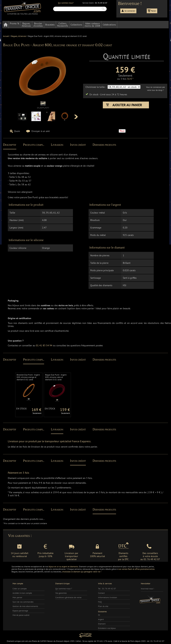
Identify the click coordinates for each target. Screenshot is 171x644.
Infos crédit (78, 145)
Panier (154, 11)
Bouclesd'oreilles (38, 25)
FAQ (100, 602)
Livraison (57, 145)
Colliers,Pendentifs (63, 25)
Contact (101, 593)
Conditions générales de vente (68, 597)
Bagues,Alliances (26, 25)
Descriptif (10, 145)
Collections (76, 25)
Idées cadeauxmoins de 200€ (92, 25)
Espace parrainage (20, 611)
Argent (101, 619)
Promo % (15, 23)
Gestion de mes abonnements (25, 606)
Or (99, 615)
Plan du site (103, 606)
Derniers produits (104, 145)
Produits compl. (34, 145)
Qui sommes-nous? (66, 3)
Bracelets (50, 25)
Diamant (102, 624)
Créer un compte (20, 589)
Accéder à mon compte (22, 593)
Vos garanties (61, 593)
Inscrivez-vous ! (147, 589)
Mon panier (17, 597)
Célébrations (109, 25)
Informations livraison (108, 597)
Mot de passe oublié (21, 615)
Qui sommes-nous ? (64, 589)
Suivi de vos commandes (23, 602)
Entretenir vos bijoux (107, 628)
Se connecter (130, 11)
